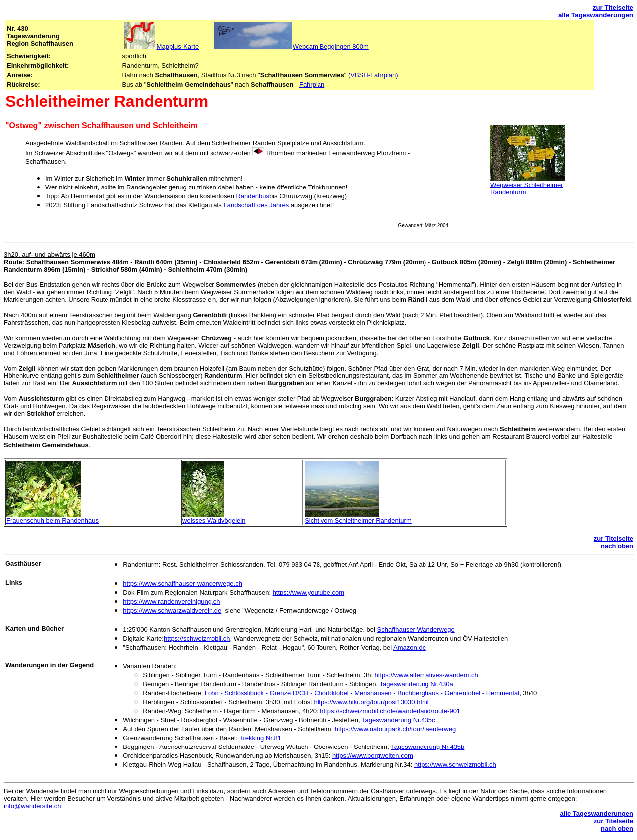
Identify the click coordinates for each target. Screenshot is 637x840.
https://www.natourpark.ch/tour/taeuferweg (396, 729)
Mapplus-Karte (178, 47)
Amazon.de (410, 647)
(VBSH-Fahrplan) (373, 75)
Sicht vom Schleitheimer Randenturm (358, 520)
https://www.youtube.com (309, 593)
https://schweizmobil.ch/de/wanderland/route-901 (390, 711)
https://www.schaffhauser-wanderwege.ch (183, 584)
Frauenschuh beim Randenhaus (53, 520)
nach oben (617, 546)
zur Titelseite (613, 8)
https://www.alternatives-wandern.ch (426, 675)
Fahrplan (312, 84)
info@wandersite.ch (32, 806)
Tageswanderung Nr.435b (427, 747)
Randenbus (253, 196)
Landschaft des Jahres (256, 205)
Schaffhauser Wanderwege (416, 629)
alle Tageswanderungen (596, 15)
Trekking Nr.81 (260, 738)
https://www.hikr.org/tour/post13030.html (372, 702)
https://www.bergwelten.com (373, 756)
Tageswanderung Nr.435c (398, 720)
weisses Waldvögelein (214, 520)
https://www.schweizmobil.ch (455, 765)
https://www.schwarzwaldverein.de (172, 610)
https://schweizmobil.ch (197, 638)
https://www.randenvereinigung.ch (171, 602)
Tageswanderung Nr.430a (417, 684)
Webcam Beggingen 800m (331, 47)
